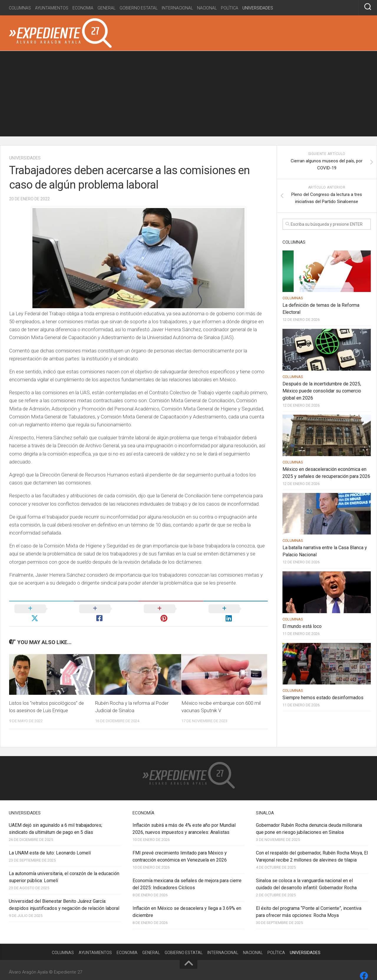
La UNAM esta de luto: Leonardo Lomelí (50, 843)
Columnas (20, 8)
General (106, 8)
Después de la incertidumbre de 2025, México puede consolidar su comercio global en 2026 (322, 391)
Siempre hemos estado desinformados (323, 698)
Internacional (177, 8)
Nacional (207, 8)
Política (230, 8)
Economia (83, 8)
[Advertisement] (188, 95)
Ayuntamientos (52, 8)
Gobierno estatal (139, 8)
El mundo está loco (302, 626)
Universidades (258, 8)
